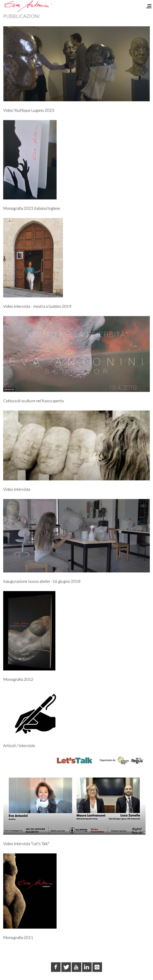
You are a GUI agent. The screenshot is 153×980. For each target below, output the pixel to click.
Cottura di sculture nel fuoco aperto (33, 401)
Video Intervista (17, 489)
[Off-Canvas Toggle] (147, 5)
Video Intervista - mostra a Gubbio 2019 (37, 306)
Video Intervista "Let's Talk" (26, 843)
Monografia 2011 (18, 937)
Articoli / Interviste (19, 745)
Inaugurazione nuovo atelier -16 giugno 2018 (42, 581)
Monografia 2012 (18, 679)
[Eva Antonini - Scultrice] (28, 6)
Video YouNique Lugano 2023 (29, 110)
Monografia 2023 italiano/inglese (32, 208)
